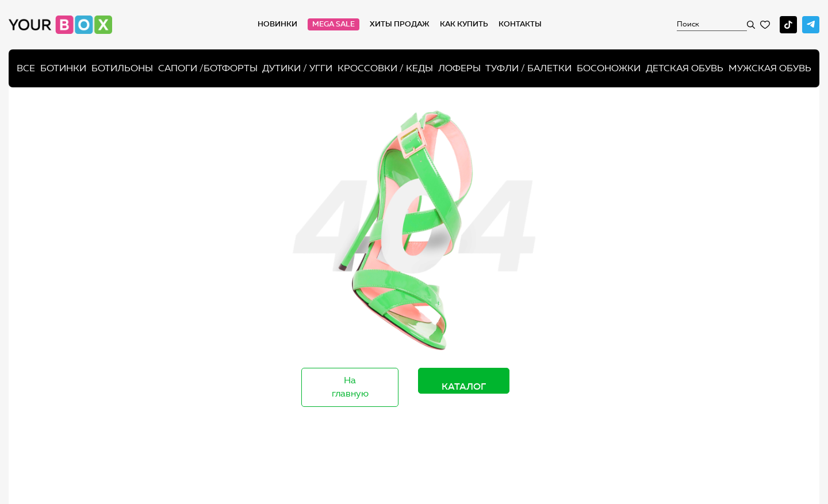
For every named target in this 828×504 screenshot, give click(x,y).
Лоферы (459, 68)
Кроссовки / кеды (385, 68)
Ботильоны (122, 68)
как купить (464, 24)
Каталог (464, 386)
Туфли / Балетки (528, 68)
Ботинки (63, 68)
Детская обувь (685, 68)
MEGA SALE (333, 24)
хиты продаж (400, 24)
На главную (350, 387)
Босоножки (609, 68)
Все (26, 68)
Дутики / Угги (297, 68)
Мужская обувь (770, 68)
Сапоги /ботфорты (208, 68)
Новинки (277, 24)
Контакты (520, 24)
